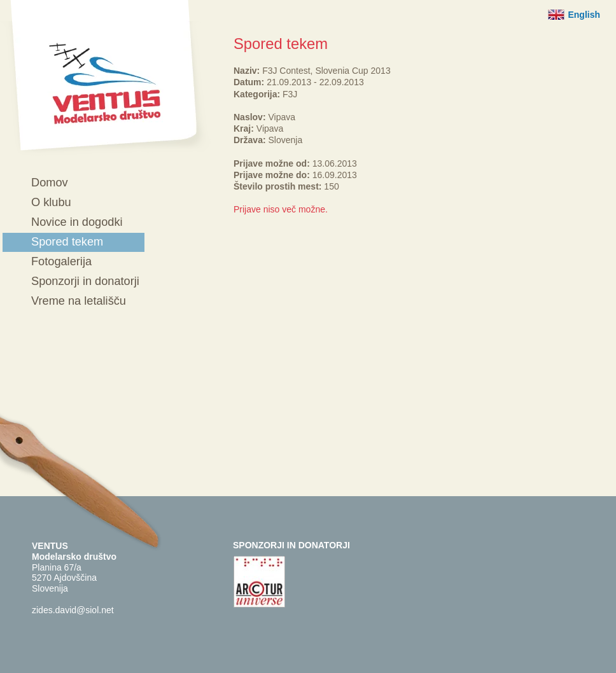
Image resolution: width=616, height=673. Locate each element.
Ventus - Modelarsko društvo (106, 78)
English (584, 15)
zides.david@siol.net (73, 610)
